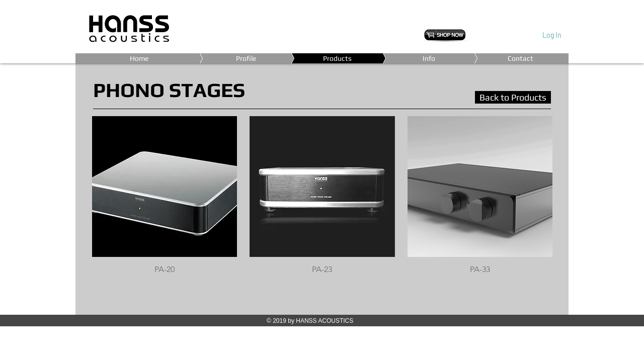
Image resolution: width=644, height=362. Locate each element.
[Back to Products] (513, 97)
